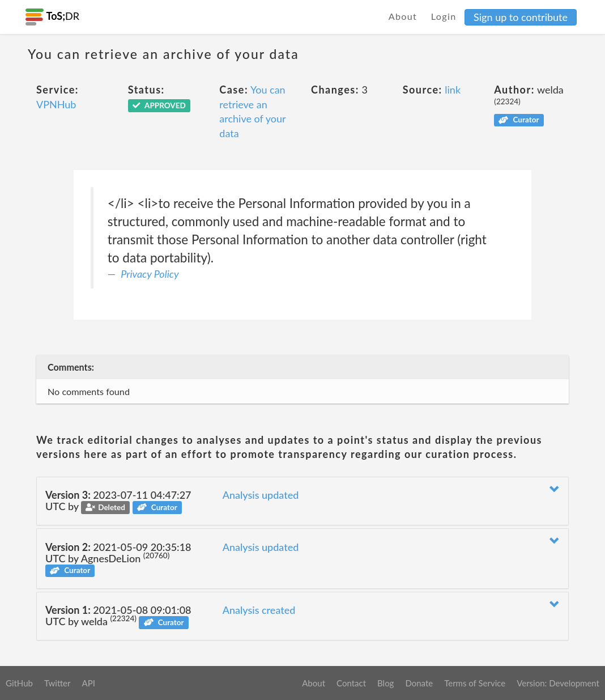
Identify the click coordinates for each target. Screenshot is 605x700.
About (403, 16)
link (453, 90)
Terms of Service (475, 683)
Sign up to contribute (521, 17)
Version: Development (558, 683)
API (88, 683)
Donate (419, 683)
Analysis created (259, 610)
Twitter (57, 683)
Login (444, 16)
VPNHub (56, 104)
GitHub (19, 683)
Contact (351, 683)
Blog (385, 683)
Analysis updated (261, 495)
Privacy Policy (150, 274)
